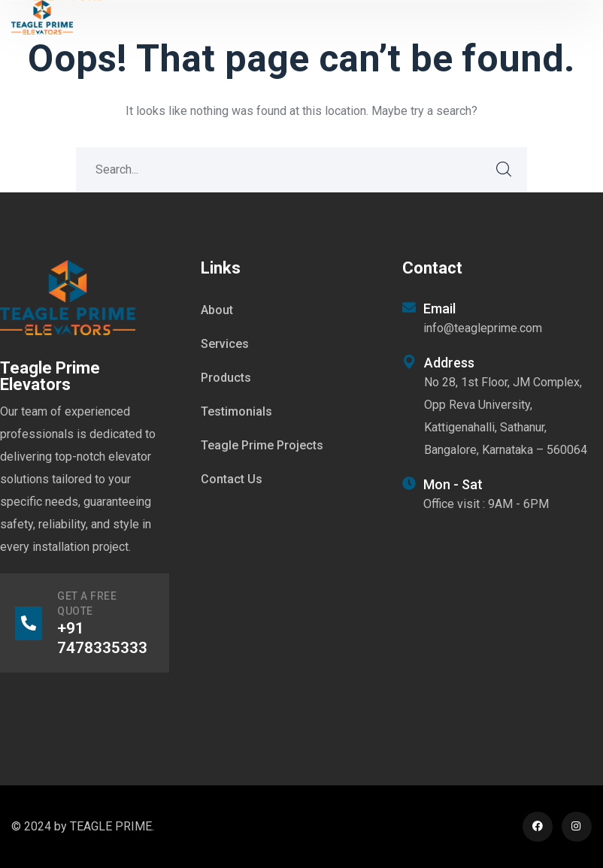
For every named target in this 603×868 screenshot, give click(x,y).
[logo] (42, 16)
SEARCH (505, 170)
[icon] (538, 827)
